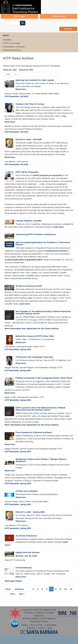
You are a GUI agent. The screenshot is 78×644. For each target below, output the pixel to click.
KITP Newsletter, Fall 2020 (16, 96)
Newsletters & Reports (15, 47)
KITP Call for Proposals (27, 172)
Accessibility (50, 625)
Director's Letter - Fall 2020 (29, 139)
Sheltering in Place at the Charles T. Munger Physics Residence (41, 460)
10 (66, 589)
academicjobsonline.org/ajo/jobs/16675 (24, 260)
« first (8, 589)
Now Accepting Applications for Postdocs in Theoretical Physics (43, 244)
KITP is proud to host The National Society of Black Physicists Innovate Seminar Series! (40, 409)
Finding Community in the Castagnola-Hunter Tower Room (44, 378)
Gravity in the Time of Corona (30, 104)
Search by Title (26, 70)
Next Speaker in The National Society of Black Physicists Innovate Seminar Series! (43, 312)
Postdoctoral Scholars (56, 251)
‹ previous (19, 589)
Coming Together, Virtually (28, 221)
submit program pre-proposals (47, 175)
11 (71, 589)
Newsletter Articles (13, 50)
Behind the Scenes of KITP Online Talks (35, 336)
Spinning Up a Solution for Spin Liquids (35, 80)
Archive (8, 40)
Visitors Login (59, 16)
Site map (31, 628)
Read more (21, 89)
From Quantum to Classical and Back (34, 432)
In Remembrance (24, 568)
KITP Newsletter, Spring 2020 (18, 349)
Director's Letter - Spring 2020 (30, 512)
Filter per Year (10, 70)
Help (50, 628)
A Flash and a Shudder (27, 491)
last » (22, 594)
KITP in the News (12, 43)
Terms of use (36, 625)
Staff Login (19, 16)
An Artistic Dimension (26, 536)
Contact (41, 628)
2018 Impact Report (13, 581)
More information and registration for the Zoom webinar (32, 328)
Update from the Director (28, 552)
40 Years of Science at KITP (29, 286)
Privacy (25, 625)
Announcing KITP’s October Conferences (36, 234)
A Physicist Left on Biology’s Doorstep (34, 357)
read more (58, 227)
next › (13, 594)
